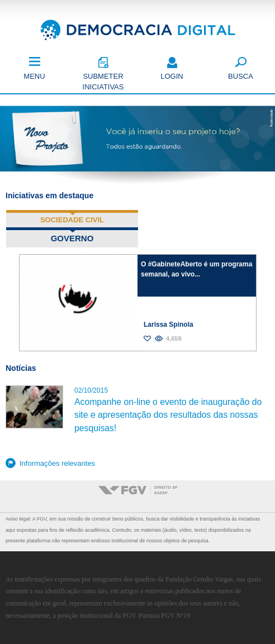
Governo (94, 238)
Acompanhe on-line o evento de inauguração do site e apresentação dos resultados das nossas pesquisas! (168, 415)
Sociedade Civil (72, 220)
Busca (241, 76)
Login (172, 76)
